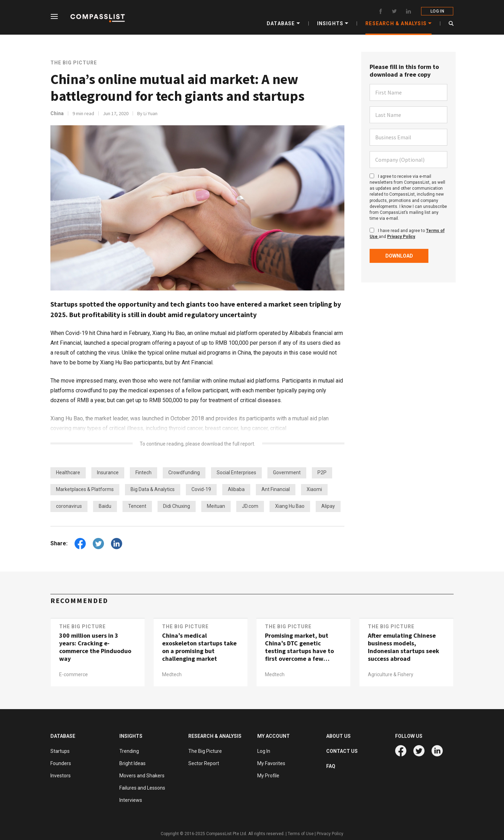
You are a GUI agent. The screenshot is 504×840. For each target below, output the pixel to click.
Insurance (108, 472)
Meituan (216, 506)
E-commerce (73, 674)
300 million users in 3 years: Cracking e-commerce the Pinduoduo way (95, 647)
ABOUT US (338, 736)
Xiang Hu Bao (290, 506)
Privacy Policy (401, 237)
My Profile (268, 776)
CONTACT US (342, 751)
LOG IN (437, 11)
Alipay (328, 506)
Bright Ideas (132, 763)
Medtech (172, 674)
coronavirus (69, 506)
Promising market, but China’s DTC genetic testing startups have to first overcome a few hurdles (299, 647)
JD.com (250, 506)
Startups (60, 751)
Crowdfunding (184, 472)
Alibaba (236, 489)
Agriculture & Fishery (391, 674)
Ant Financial (276, 489)
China (57, 113)
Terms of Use (301, 834)
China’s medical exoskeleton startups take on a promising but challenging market (199, 647)
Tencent (137, 506)
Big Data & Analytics (153, 489)
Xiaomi (314, 489)
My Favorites (271, 763)
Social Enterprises (236, 472)
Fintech (143, 472)
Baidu (105, 506)
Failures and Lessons (142, 788)
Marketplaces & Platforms (85, 489)
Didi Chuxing (177, 506)
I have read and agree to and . (407, 234)
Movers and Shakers (142, 776)
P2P (322, 472)
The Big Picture (74, 63)
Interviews (131, 800)
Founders (61, 763)
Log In (264, 751)
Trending (129, 751)
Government (287, 472)
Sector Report (204, 763)
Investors (61, 776)
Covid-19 (201, 489)
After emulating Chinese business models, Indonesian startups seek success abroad (404, 647)
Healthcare (68, 472)
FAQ (331, 766)
